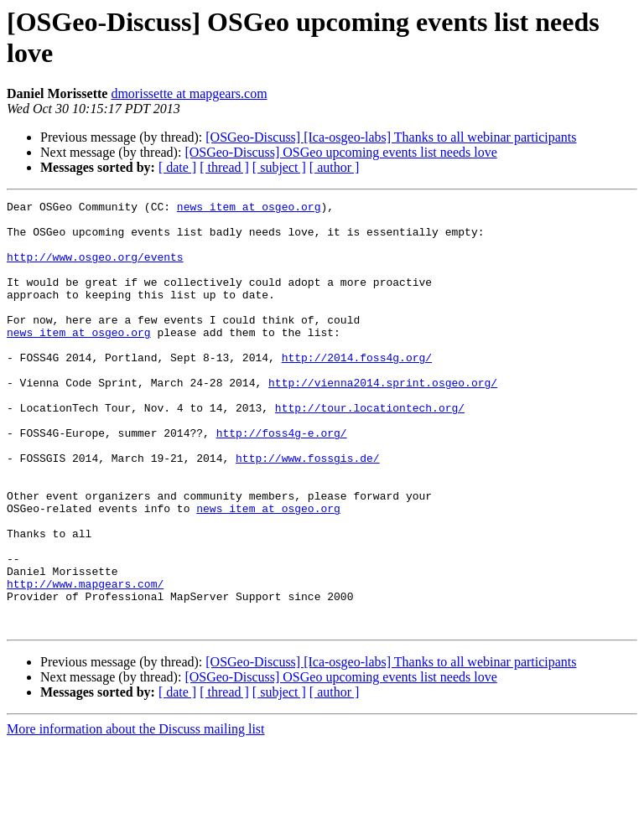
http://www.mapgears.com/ (85, 661)
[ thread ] (224, 167)
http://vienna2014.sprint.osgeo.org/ (383, 420)
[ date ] (177, 167)
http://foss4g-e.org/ (282, 480)
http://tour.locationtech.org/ (370, 450)
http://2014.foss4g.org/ (357, 390)
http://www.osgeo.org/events (95, 269)
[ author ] (335, 167)
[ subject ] (279, 167)
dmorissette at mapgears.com (189, 93)
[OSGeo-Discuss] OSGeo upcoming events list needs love (340, 152)
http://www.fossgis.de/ (308, 510)
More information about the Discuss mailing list (136, 814)
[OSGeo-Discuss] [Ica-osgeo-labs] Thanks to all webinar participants (391, 137)
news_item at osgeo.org (249, 209)
